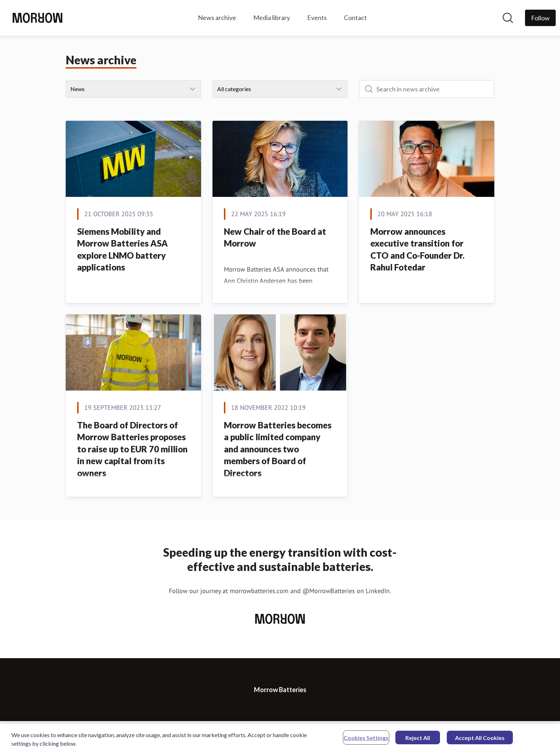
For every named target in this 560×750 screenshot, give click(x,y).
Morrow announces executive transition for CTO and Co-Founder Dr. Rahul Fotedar (417, 249)
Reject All (418, 740)
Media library (272, 18)
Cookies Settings (366, 740)
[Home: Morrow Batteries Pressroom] (37, 18)
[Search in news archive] (427, 89)
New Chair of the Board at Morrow (275, 237)
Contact (355, 18)
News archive (217, 18)
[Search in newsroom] (508, 18)
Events (317, 18)
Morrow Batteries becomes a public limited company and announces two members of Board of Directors (278, 449)
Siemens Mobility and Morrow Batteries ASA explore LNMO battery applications (122, 249)
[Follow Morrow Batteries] (540, 18)
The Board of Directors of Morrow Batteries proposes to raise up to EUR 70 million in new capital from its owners (132, 449)
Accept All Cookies (480, 740)
